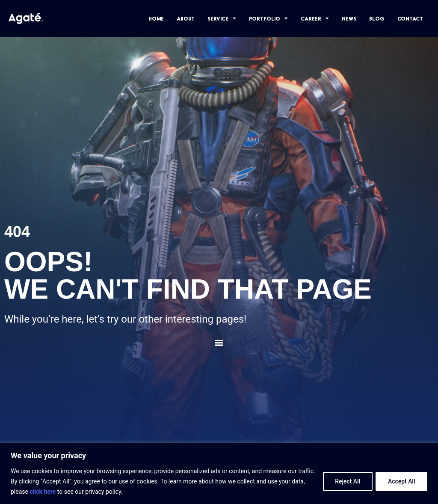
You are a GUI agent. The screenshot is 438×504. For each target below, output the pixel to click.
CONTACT (410, 18)
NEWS (349, 18)
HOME (156, 18)
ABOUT (186, 18)
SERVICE (222, 18)
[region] (219, 473)
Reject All (347, 481)
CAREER (315, 18)
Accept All (401, 481)
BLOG (377, 18)
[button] (219, 342)
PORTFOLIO (268, 18)
